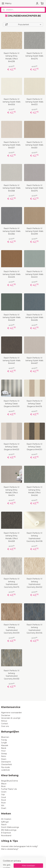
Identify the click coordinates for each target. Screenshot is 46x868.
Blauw (4, 784)
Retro (4, 756)
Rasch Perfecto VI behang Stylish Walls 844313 (34, 102)
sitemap (29, 859)
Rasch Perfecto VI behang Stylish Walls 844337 (12, 145)
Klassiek (5, 745)
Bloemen (5, 737)
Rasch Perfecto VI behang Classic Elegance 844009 (12, 404)
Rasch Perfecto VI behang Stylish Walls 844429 (12, 317)
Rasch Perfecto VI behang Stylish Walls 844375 (34, 188)
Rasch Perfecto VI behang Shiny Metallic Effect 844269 (12, 537)
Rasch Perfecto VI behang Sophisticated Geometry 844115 (12, 583)
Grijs (3, 795)
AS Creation (6, 819)
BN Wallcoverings (9, 830)
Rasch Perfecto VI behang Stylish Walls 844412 (34, 274)
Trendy (4, 740)
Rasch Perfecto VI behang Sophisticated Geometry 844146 (34, 629)
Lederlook (5, 770)
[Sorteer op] (23, 24)
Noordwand (6, 836)
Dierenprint (6, 762)
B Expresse (6, 833)
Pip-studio (6, 767)
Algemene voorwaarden (11, 713)
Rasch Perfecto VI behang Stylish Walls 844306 (12, 102)
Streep (4, 754)
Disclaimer (6, 715)
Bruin (3, 786)
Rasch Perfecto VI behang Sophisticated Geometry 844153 (12, 675)
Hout (3, 751)
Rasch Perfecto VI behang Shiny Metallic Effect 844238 (12, 57)
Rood (3, 800)
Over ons (5, 726)
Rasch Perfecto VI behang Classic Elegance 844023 (12, 447)
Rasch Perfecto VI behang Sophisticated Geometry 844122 (34, 583)
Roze (3, 803)
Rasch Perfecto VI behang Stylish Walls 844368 (12, 188)
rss (33, 859)
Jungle (4, 743)
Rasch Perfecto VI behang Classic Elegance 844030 (34, 447)
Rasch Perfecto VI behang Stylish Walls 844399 (34, 231)
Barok (4, 748)
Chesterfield (7, 764)
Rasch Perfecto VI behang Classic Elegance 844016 (34, 404)
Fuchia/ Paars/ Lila (9, 789)
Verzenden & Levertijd (11, 718)
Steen (4, 759)
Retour (4, 721)
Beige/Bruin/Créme (10, 781)
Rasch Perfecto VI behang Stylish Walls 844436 (34, 317)
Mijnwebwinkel (31, 863)
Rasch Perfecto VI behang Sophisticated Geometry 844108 (34, 537)
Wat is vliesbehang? (10, 849)
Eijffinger (5, 822)
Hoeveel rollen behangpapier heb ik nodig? (20, 846)
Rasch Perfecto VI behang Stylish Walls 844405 (12, 274)
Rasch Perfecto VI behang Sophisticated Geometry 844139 (12, 629)
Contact (5, 724)
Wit (3, 805)
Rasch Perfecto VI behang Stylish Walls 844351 (34, 145)
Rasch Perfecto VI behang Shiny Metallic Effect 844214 (12, 491)
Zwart (4, 808)
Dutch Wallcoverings (10, 827)
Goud (3, 797)
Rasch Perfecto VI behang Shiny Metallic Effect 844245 (34, 491)
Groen (4, 792)
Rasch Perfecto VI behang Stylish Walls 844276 (34, 56)
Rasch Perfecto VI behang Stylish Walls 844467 (34, 361)
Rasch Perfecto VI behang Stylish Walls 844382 (12, 231)
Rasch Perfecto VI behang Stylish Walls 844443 (12, 361)
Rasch (4, 825)
